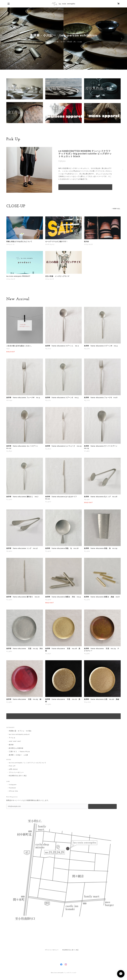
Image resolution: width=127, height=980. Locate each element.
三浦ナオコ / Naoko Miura (19, 752)
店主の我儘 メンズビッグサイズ (57, 276)
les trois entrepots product (19, 734)
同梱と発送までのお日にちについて (19, 242)
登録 (102, 806)
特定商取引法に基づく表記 (18, 776)
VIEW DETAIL (85, 187)
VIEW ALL (116, 209)
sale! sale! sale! (15, 741)
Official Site (13, 791)
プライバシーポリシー (16, 772)
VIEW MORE (63, 716)
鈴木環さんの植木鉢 (16, 748)
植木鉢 (87, 242)
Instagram (13, 785)
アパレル (12, 738)
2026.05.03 (50, 244)
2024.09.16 (88, 244)
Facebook (12, 788)
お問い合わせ (13, 769)
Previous (6, 39)
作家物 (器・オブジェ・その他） (21, 731)
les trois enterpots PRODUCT (18, 276)
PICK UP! (12, 766)
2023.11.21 (10, 244)
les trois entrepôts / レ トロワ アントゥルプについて (27, 763)
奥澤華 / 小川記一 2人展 (18, 755)
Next (121, 39)
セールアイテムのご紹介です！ (56, 242)
